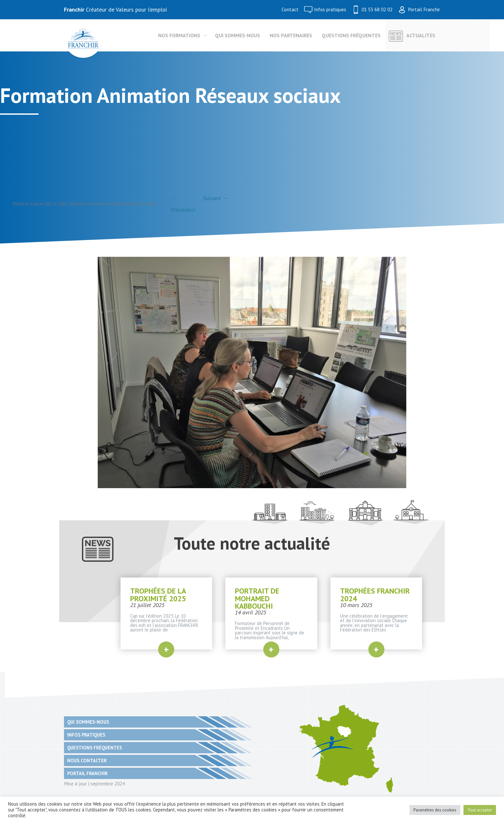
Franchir (74, 9)
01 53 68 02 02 (377, 9)
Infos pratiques (330, 9)
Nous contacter (87, 760)
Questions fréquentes (94, 748)
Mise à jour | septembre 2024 (94, 783)
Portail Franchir (424, 9)
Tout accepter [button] (480, 810)
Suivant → (216, 198)
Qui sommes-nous (88, 722)
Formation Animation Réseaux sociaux (122, 204)
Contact (290, 9)
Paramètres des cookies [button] (435, 810)
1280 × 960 (67, 204)
